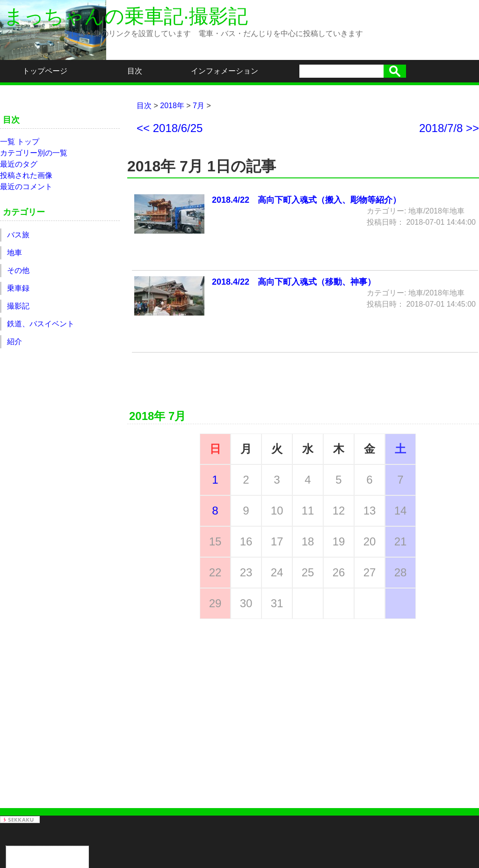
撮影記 (18, 306)
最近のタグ (19, 164)
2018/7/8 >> (449, 128)
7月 (199, 106)
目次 (135, 71)
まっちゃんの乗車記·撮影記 (126, 16)
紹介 (15, 342)
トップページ (45, 71)
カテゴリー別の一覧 (34, 153)
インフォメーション (225, 71)
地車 (15, 253)
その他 (18, 270)
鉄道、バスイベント (41, 324)
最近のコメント (26, 187)
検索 (395, 71)
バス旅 (18, 235)
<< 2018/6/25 (170, 128)
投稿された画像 (26, 175)
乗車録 (18, 288)
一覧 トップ (20, 142)
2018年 (172, 106)
